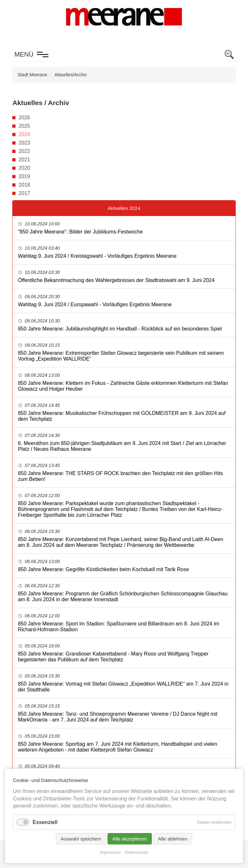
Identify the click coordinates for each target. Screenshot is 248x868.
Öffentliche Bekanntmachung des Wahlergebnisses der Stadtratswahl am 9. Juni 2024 (116, 280)
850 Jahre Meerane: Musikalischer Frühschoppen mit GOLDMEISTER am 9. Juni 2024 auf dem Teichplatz (122, 416)
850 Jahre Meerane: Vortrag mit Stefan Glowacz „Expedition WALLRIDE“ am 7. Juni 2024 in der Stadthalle (123, 687)
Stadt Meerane (32, 75)
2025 (25, 126)
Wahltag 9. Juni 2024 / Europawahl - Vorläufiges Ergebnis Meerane (95, 304)
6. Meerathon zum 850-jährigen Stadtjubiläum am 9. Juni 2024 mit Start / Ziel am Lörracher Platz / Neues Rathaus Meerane (122, 446)
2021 (25, 160)
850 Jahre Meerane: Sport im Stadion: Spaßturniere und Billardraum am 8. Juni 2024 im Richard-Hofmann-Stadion (118, 627)
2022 (25, 151)
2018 (25, 185)
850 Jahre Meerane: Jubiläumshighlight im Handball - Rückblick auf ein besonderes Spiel (120, 329)
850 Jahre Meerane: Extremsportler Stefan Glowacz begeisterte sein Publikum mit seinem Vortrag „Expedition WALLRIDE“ (121, 356)
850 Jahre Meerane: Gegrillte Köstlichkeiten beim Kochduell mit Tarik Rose (103, 569)
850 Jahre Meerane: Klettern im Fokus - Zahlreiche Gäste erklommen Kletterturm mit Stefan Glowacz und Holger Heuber (123, 386)
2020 (25, 168)
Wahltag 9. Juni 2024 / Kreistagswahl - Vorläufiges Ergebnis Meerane (97, 256)
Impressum (110, 852)
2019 (25, 176)
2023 (25, 143)
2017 (25, 193)
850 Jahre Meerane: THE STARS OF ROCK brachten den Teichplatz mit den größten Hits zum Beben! (120, 476)
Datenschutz (137, 852)
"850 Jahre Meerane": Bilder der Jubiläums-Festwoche (80, 232)
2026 (25, 118)
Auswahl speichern (81, 839)
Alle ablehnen (173, 839)
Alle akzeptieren (130, 839)
